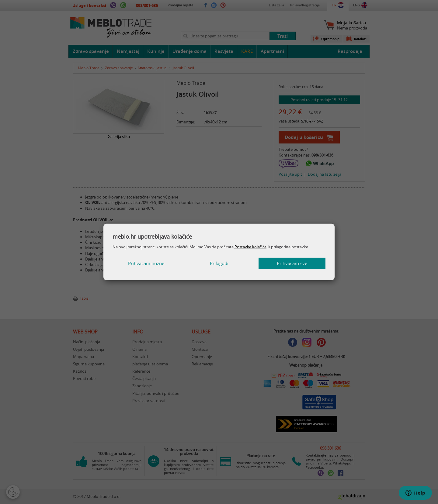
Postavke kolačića (250, 247)
